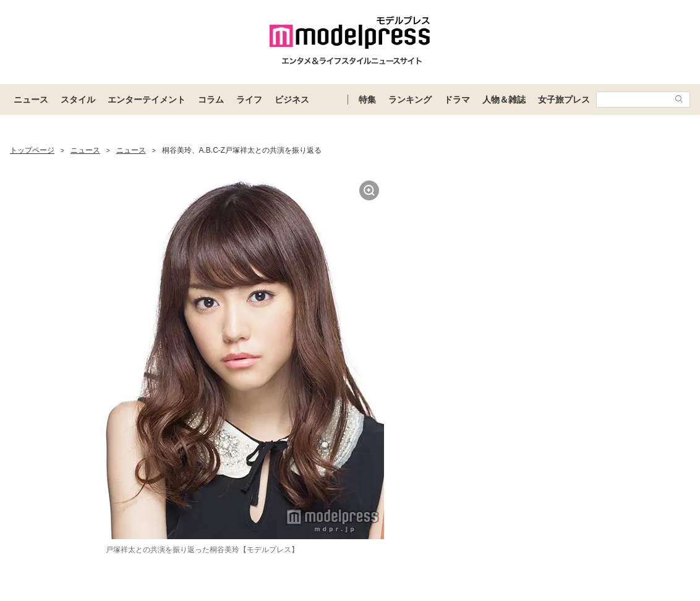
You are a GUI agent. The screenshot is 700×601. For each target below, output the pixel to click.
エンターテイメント (147, 100)
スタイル (78, 100)
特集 (367, 100)
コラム (211, 100)
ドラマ (457, 100)
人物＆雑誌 (504, 100)
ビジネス (292, 100)
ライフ (249, 100)
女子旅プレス (564, 100)
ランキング (410, 100)
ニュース (31, 100)
